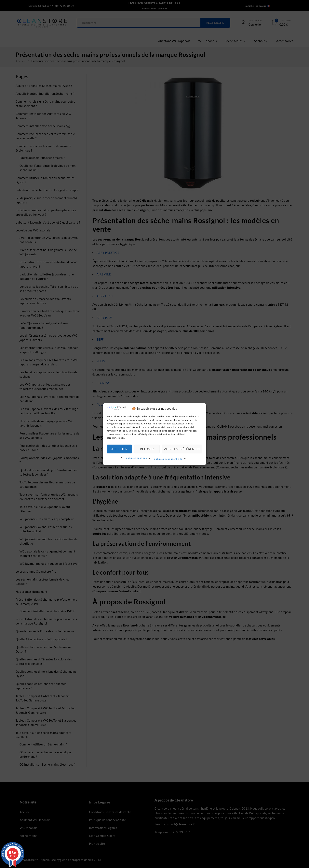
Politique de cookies (136, 458)
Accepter (119, 449)
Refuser (147, 449)
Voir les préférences (182, 449)
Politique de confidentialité (168, 459)
